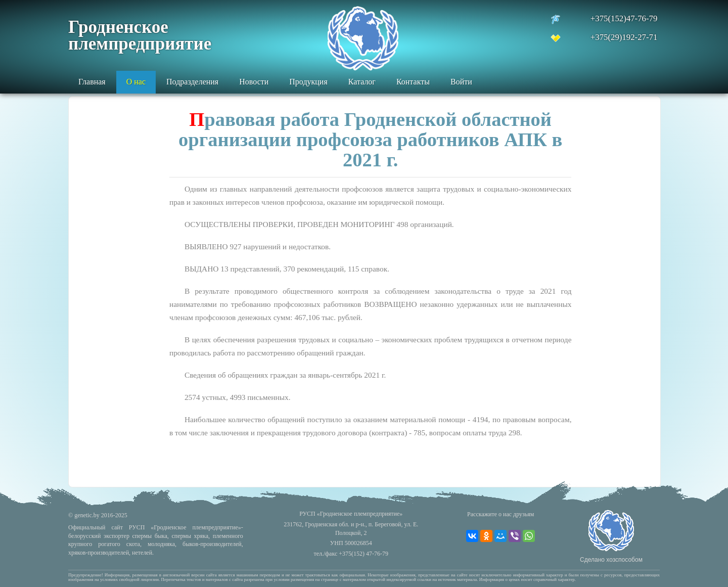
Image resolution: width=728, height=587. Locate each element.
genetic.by (87, 515)
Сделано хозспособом (611, 560)
